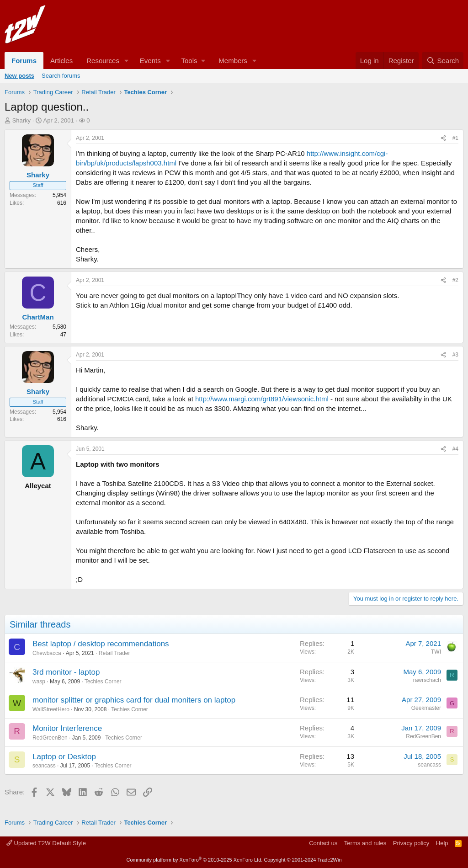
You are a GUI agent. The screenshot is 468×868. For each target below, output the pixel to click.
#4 (455, 449)
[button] (127, 61)
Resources (103, 61)
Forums (24, 61)
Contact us (323, 843)
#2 (455, 280)
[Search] (443, 61)
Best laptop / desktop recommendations (101, 644)
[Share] (443, 138)
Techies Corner (103, 682)
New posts (19, 76)
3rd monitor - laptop (66, 672)
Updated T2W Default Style (46, 843)
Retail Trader (114, 653)
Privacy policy (411, 843)
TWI (436, 652)
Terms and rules (365, 843)
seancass (44, 766)
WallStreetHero (51, 709)
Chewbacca (47, 653)
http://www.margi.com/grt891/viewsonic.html (262, 399)
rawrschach (427, 680)
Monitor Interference (67, 728)
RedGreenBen (50, 738)
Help (442, 843)
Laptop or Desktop (64, 757)
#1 (455, 138)
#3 (455, 355)
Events (150, 61)
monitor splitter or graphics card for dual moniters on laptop (134, 700)
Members (233, 61)
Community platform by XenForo (194, 860)
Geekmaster (426, 708)
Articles (61, 61)
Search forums (61, 76)
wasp (39, 682)
